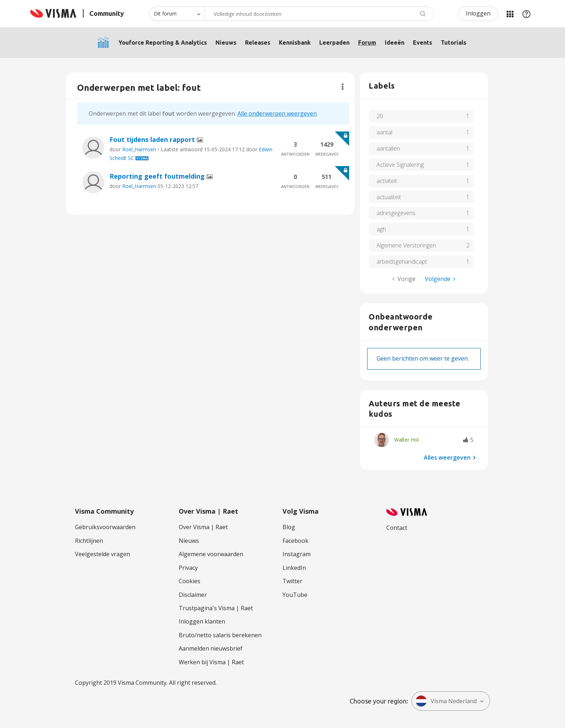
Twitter (292, 581)
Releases (258, 43)
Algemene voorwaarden (211, 554)
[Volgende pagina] (440, 279)
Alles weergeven (447, 457)
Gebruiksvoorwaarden (105, 527)
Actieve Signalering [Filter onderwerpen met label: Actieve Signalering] (400, 165)
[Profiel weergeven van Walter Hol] (406, 440)
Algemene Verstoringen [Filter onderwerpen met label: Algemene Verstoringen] (406, 245)
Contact (397, 528)
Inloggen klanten (202, 621)
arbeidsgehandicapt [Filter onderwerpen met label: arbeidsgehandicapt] (402, 262)
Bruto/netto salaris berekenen (220, 635)
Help (526, 14)
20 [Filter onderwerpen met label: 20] (380, 116)
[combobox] (319, 14)
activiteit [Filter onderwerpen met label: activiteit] (387, 181)
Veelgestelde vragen (103, 554)
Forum (367, 43)
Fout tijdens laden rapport (153, 139)
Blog (289, 527)
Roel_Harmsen (139, 149)
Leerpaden (334, 43)
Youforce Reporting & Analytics (163, 43)
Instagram (297, 554)
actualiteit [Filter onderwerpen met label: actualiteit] (389, 197)
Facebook (295, 541)
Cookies (190, 581)
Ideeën (395, 43)
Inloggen (478, 13)
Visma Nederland (446, 701)
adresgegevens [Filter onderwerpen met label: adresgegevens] (396, 213)
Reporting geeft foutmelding (158, 176)
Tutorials (453, 43)
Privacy (188, 568)
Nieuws (226, 43)
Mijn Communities (510, 14)
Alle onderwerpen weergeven (277, 113)
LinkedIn (294, 568)
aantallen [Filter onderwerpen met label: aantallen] (388, 148)
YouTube (295, 595)
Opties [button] (342, 87)
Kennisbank (295, 43)
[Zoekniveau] (177, 14)
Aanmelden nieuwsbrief (211, 648)
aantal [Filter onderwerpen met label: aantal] (384, 132)
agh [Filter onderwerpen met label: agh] (381, 229)
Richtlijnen (89, 541)
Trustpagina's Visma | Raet (216, 608)
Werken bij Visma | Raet (211, 662)
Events (422, 43)
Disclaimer (193, 595)
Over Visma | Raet (203, 527)
